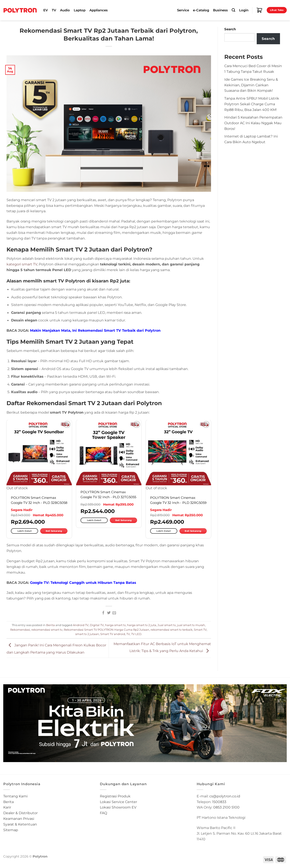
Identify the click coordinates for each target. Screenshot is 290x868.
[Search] (233, 10)
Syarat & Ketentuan (20, 824)
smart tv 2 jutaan (87, 634)
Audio (65, 10)
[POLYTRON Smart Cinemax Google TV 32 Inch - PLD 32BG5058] (39, 453)
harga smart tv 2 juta (142, 625)
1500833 (219, 802)
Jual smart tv (167, 625)
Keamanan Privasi (19, 819)
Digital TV (97, 625)
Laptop (80, 10)
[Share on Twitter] (109, 613)
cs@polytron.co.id (225, 796)
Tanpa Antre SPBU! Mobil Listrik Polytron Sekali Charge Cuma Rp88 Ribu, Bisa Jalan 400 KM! (252, 104)
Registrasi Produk (115, 796)
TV (54, 10)
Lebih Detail (25, 531)
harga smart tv (115, 625)
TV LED (136, 634)
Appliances (99, 10)
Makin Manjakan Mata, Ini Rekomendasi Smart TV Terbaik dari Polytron (95, 330)
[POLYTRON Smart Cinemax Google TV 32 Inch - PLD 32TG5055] (109, 453)
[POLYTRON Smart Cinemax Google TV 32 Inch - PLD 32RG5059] (178, 453)
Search (230, 29)
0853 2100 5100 (226, 807)
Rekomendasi (20, 630)
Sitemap (11, 830)
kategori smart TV (22, 264)
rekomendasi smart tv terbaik (172, 630)
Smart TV (200, 630)
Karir (7, 807)
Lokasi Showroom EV (118, 807)
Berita (50, 625)
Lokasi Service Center (118, 802)
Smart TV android (113, 634)
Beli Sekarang (54, 531)
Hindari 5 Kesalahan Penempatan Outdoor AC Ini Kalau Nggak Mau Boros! (253, 123)
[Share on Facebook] (103, 613)
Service (183, 10)
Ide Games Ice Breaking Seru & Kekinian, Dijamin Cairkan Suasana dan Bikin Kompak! (251, 85)
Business (220, 10)
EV (46, 10)
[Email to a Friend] (114, 613)
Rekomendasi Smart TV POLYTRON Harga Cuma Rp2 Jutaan (106, 630)
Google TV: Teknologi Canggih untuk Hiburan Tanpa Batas (83, 583)
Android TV (81, 625)
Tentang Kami (15, 796)
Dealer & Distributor (20, 813)
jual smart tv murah (191, 625)
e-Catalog (201, 10)
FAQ (103, 813)
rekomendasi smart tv (47, 630)
